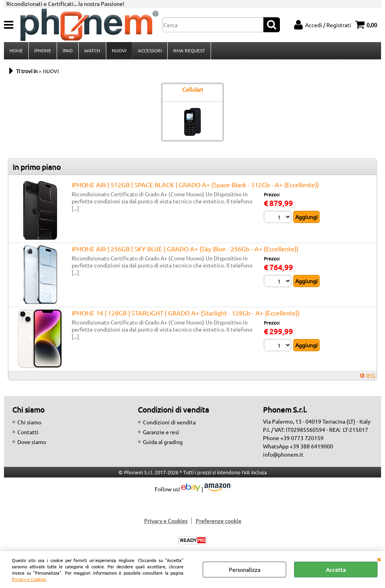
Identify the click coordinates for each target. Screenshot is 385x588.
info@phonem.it (283, 455)
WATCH (92, 51)
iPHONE (43, 51)
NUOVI (119, 51)
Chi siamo (29, 423)
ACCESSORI (149, 51)
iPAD (68, 51)
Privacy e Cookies (29, 579)
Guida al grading (163, 442)
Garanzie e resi (161, 433)
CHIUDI (379, 559)
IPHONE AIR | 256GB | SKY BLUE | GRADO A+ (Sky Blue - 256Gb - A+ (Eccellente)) (185, 249)
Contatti (28, 433)
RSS (371, 376)
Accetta (336, 570)
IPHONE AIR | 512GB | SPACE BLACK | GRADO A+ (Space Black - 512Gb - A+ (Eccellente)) (195, 185)
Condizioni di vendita (169, 423)
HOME (16, 51)
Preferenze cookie (218, 522)
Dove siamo (32, 442)
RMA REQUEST (189, 51)
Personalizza (244, 570)
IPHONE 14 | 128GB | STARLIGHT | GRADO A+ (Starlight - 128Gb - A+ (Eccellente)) (186, 313)
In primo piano (37, 168)
